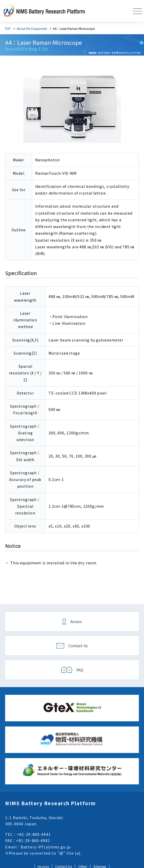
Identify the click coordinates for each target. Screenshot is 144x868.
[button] (137, 11)
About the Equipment (32, 28)
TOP (8, 28)
